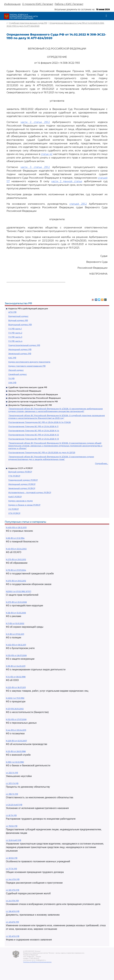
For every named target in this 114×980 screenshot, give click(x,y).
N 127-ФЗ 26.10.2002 (15, 709)
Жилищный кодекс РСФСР (22, 484)
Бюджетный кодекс (18, 316)
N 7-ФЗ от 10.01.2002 (15, 623)
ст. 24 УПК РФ (12, 901)
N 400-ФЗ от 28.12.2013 (16, 527)
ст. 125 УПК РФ (13, 890)
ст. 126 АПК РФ (13, 911)
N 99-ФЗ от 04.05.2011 (16, 666)
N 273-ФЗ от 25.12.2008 (16, 602)
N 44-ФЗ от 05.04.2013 (16, 730)
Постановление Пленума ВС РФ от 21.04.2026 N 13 (34, 439)
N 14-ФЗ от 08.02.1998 (16, 677)
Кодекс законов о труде (20, 501)
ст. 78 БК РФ (12, 826)
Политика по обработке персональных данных (37, 962)
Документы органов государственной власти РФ (33, 402)
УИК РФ (12, 383)
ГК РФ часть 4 (15, 341)
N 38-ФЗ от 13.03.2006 (16, 613)
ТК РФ (11, 378)
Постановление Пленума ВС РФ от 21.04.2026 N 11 (33, 426)
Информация (12, 4)
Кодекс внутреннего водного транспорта (29, 362)
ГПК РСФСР (14, 476)
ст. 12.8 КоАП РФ (14, 840)
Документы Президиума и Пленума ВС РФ (30, 405)
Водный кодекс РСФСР (20, 472)
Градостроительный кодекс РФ (24, 345)
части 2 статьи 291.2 (35, 122)
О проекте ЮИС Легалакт (38, 4)
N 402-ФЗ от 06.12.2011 (16, 645)
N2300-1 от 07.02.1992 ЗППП (19, 591)
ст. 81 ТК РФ (11, 815)
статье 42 (47, 154)
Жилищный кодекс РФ (20, 349)
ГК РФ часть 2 (15, 333)
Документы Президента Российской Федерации (33, 394)
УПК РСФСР (14, 513)
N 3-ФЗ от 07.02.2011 (15, 634)
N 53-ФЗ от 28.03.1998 (16, 751)
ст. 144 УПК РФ (13, 879)
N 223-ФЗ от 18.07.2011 (16, 687)
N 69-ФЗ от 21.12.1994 (15, 538)
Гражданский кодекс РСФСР (23, 480)
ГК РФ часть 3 (15, 337)
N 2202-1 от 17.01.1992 (15, 698)
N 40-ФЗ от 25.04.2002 (16, 549)
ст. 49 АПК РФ (12, 922)
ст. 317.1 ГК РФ (12, 783)
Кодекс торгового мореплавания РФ (27, 366)
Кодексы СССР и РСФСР (20, 468)
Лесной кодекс (16, 370)
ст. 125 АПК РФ (13, 936)
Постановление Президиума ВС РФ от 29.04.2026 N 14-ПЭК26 (39, 422)
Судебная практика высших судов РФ (28, 387)
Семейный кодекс (18, 374)
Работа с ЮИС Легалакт (69, 4)
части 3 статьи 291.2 (35, 167)
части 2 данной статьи (67, 181)
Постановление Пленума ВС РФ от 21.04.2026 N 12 (34, 435)
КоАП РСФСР (15, 497)
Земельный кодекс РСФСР (22, 488)
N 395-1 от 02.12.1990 (15, 762)
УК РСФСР (14, 509)
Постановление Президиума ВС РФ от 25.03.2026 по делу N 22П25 (42, 452)
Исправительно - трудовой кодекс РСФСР (30, 492)
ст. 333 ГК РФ (12, 773)
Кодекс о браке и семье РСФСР (24, 505)
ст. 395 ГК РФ (12, 794)
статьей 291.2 (78, 204)
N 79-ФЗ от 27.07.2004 (16, 570)
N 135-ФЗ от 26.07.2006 (16, 655)
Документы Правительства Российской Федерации (35, 398)
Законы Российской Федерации (25, 391)
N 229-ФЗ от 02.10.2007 (16, 741)
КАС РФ (12, 358)
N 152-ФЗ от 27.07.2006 (16, 719)
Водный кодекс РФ (18, 320)
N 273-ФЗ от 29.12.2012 (16, 559)
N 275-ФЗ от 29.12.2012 (16, 581)
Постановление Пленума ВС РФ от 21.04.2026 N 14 (34, 431)
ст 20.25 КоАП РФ (14, 805)
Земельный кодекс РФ (20, 354)
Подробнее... (102, 463)
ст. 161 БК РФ (12, 858)
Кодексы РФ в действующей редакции (28, 308)
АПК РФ (12, 312)
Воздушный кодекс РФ (20, 324)
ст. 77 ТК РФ (11, 869)
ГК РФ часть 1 (15, 329)
